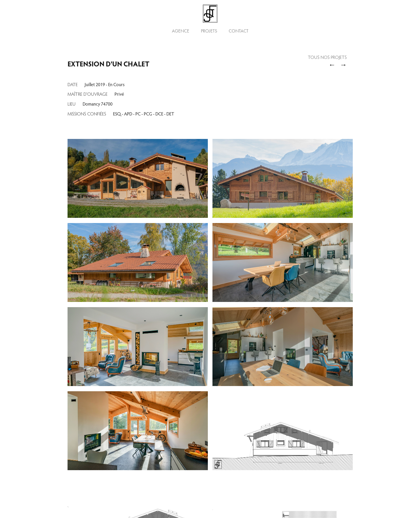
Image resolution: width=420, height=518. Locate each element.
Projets (209, 31)
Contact (239, 31)
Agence (181, 31)
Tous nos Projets (327, 58)
